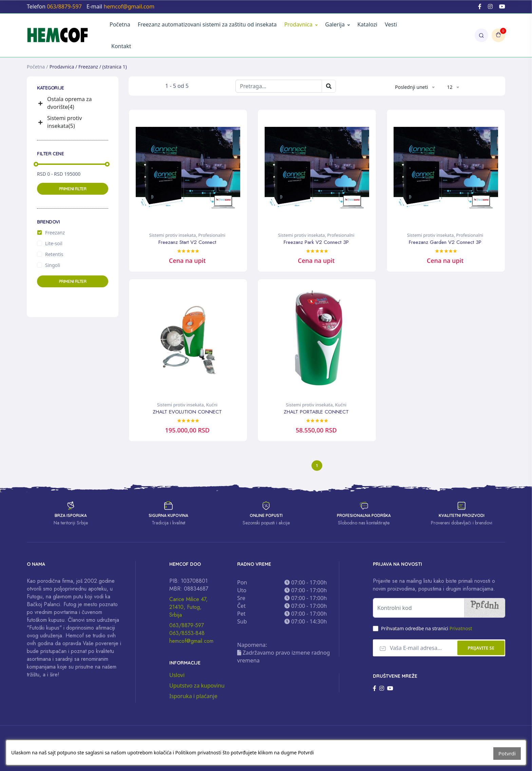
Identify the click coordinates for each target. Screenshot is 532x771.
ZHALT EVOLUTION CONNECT (187, 411)
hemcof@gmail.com (191, 643)
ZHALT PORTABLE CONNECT (316, 411)
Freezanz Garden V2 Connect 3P (445, 242)
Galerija (337, 24)
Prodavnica (298, 24)
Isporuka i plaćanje (193, 698)
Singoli (53, 265)
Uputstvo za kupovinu (197, 688)
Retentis (54, 254)
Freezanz (55, 233)
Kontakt (121, 46)
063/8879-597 (187, 628)
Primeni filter (73, 189)
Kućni (212, 404)
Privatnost (461, 631)
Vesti (391, 24)
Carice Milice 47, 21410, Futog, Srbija (188, 609)
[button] (41, 103)
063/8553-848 (187, 635)
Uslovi (177, 677)
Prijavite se (481, 650)
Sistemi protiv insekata (173, 235)
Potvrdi (508, 754)
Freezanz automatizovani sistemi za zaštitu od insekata (207, 24)
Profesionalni (212, 235)
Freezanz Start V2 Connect (187, 242)
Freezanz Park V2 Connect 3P (316, 242)
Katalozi (367, 24)
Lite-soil (54, 243)
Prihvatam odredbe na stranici (427, 631)
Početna (120, 24)
